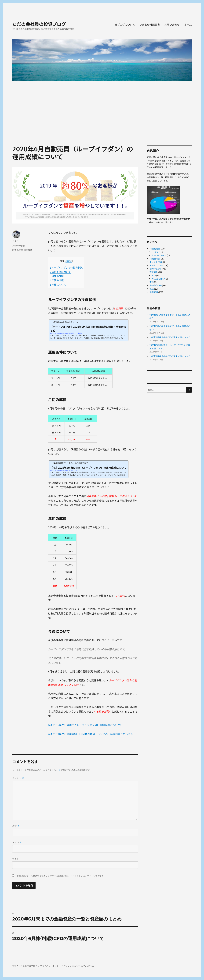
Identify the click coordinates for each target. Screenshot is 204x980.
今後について (58, 284)
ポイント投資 (156, 262)
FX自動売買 (18, 250)
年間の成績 (57, 280)
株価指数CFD (156, 285)
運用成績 (28, 250)
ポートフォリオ (157, 265)
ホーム (188, 25)
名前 (16, 826)
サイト (16, 859)
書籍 (152, 282)
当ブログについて (125, 25)
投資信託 (154, 272)
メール (17, 842)
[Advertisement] (103, 108)
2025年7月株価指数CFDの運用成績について (170, 356)
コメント (18, 778)
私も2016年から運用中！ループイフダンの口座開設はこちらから (85, 725)
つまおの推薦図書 (150, 25)
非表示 (69, 261)
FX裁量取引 (155, 259)
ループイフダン (159, 255)
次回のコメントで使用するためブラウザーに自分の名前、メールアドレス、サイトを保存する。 (61, 876)
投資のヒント (156, 269)
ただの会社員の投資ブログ (39, 24)
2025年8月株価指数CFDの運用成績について (170, 337)
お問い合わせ (172, 25)
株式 (152, 289)
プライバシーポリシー (50, 966)
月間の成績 (57, 276)
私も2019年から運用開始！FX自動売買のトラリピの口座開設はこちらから (91, 734)
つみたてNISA (158, 279)
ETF (154, 275)
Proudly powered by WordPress (79, 966)
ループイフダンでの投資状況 (66, 267)
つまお (15, 241)
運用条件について (60, 272)
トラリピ (156, 252)
